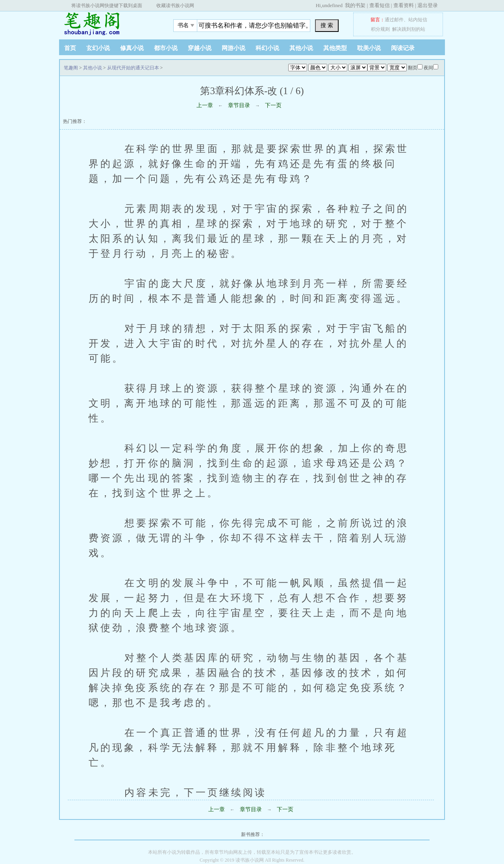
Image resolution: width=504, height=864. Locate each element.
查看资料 (404, 5)
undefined (332, 5)
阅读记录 (403, 48)
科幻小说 (267, 48)
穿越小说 (200, 48)
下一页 (273, 105)
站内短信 (418, 20)
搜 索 (327, 25)
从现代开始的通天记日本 (133, 68)
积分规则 (380, 29)
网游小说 (233, 48)
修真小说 (132, 48)
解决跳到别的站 (409, 29)
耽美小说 (369, 48)
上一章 (205, 105)
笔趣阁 (108, 23)
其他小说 (301, 48)
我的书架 (355, 5)
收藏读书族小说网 (175, 6)
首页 (70, 48)
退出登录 (428, 5)
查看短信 (380, 5)
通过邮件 (394, 20)
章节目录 (239, 105)
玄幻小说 (98, 48)
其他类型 (335, 48)
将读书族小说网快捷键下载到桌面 (107, 6)
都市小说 (166, 48)
